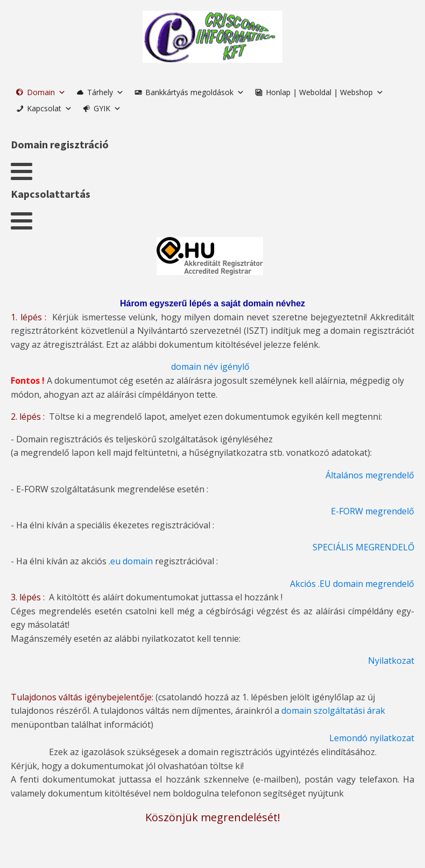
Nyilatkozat (391, 661)
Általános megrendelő (370, 475)
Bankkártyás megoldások (195, 92)
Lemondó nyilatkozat (372, 738)
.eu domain (131, 561)
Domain (46, 92)
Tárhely (105, 92)
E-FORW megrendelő (373, 511)
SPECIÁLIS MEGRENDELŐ (363, 547)
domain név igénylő (210, 367)
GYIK (107, 108)
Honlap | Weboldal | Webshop (325, 92)
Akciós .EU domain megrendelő (352, 584)
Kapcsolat (49, 108)
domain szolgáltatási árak (333, 711)
